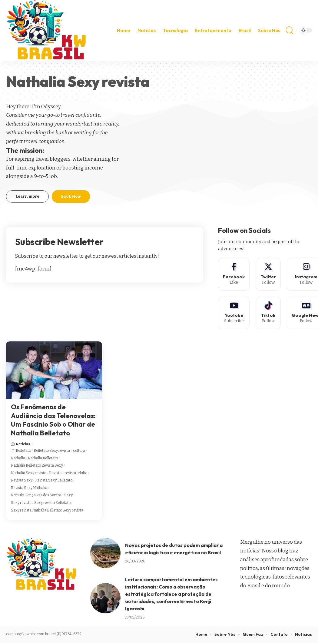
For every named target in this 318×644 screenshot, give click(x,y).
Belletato (23, 452)
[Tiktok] (269, 314)
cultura (79, 452)
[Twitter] (269, 275)
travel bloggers (53, 159)
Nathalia (18, 459)
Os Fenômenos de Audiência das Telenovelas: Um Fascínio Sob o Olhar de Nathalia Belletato (53, 421)
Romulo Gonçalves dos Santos (36, 497)
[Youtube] (234, 314)
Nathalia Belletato (43, 459)
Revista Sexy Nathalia (29, 489)
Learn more (27, 196)
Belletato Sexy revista (52, 452)
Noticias (23, 445)
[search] (290, 30)
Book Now (71, 196)
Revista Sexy (22, 482)
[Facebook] (234, 275)
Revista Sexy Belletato (54, 482)
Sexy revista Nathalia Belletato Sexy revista (47, 512)
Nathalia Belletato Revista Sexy (37, 467)
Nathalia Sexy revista (29, 474)
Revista (55, 474)
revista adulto (76, 474)
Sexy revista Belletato (52, 504)
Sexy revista (21, 504)
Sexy (68, 497)
